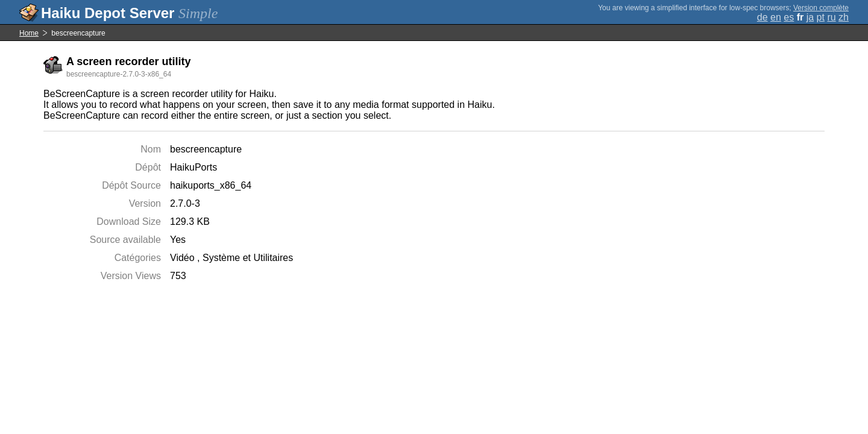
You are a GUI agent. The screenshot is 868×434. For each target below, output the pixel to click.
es (789, 17)
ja (810, 17)
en (776, 17)
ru (831, 17)
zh (844, 17)
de (763, 17)
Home (29, 33)
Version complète (821, 8)
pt (821, 17)
